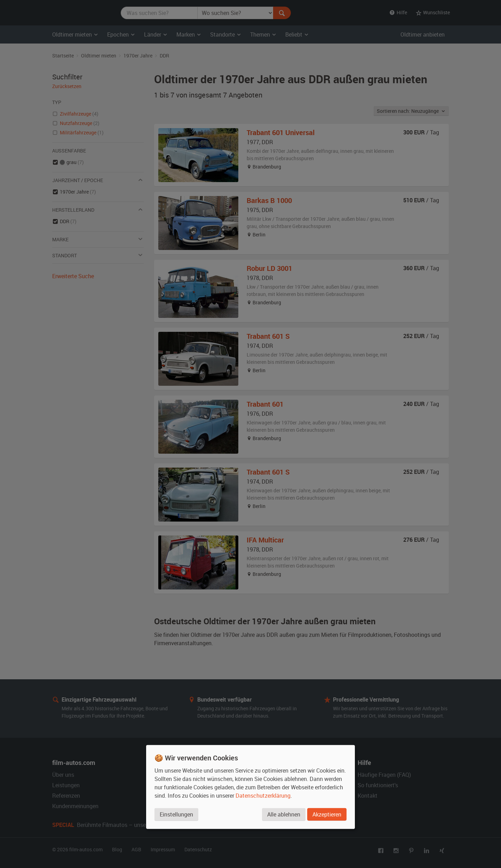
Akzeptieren (327, 814)
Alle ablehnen (284, 814)
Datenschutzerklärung (263, 795)
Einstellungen (176, 814)
